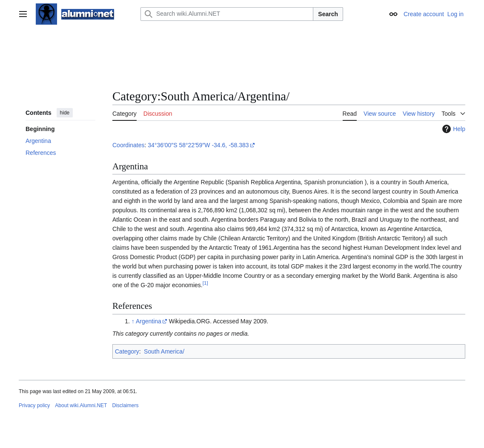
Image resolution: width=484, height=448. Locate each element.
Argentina (149, 321)
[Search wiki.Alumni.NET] (227, 14)
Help (453, 129)
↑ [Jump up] (133, 321)
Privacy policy (34, 405)
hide (65, 113)
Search (328, 14)
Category (127, 351)
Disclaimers (125, 405)
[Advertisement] (242, 57)
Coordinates (129, 145)
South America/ (164, 351)
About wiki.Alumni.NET (81, 405)
